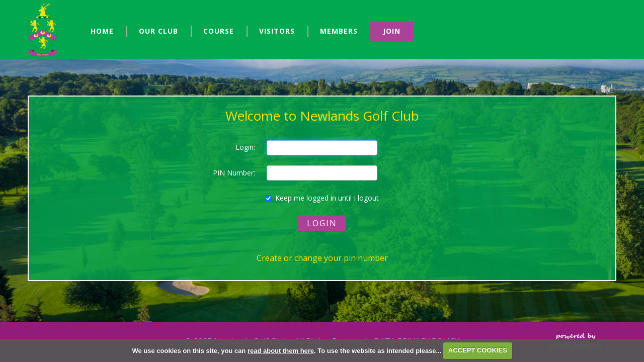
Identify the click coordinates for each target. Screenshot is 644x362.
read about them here (281, 350)
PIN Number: (234, 173)
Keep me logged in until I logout (322, 198)
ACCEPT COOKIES (478, 350)
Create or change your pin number (322, 258)
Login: (245, 147)
